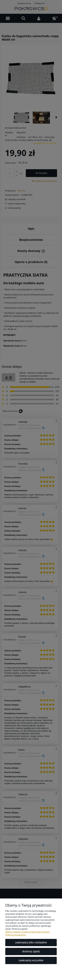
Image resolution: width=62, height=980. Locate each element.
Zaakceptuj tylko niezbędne (31, 942)
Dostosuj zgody (31, 951)
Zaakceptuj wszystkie (31, 960)
